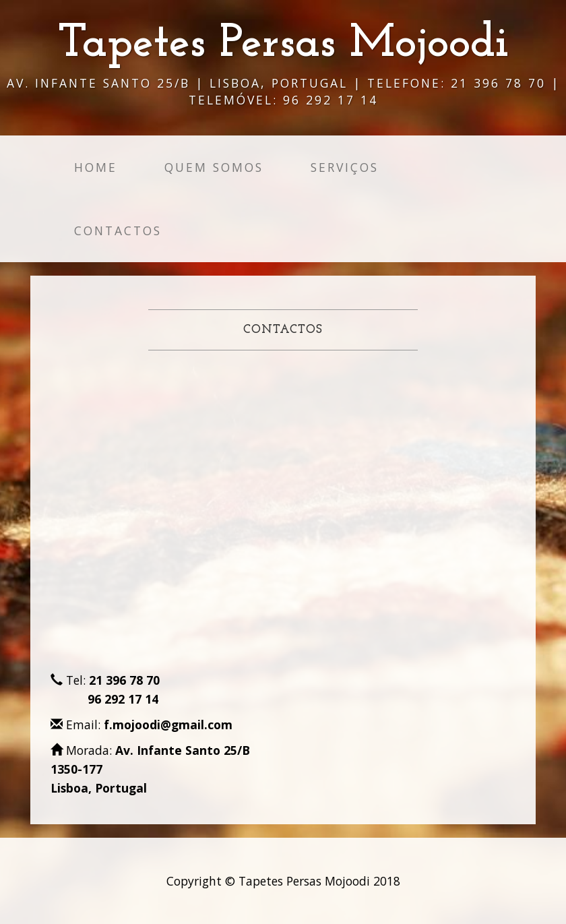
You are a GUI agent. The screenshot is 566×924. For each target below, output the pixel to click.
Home (96, 167)
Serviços (345, 167)
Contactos (118, 230)
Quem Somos (214, 167)
